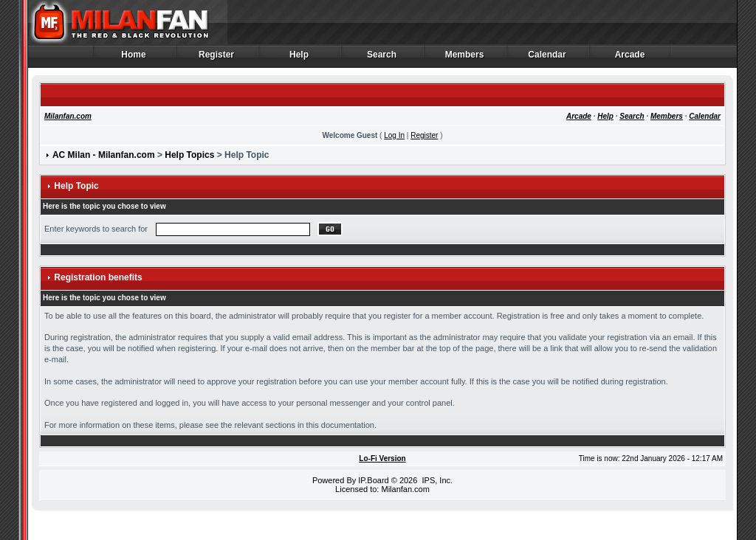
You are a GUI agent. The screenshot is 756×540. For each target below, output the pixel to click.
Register (217, 58)
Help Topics (189, 155)
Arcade (630, 58)
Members (465, 58)
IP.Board (373, 480)
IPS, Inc (436, 480)
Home (134, 58)
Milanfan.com (68, 116)
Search (382, 58)
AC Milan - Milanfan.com (104, 155)
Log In (394, 135)
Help (299, 58)
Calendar (547, 58)
